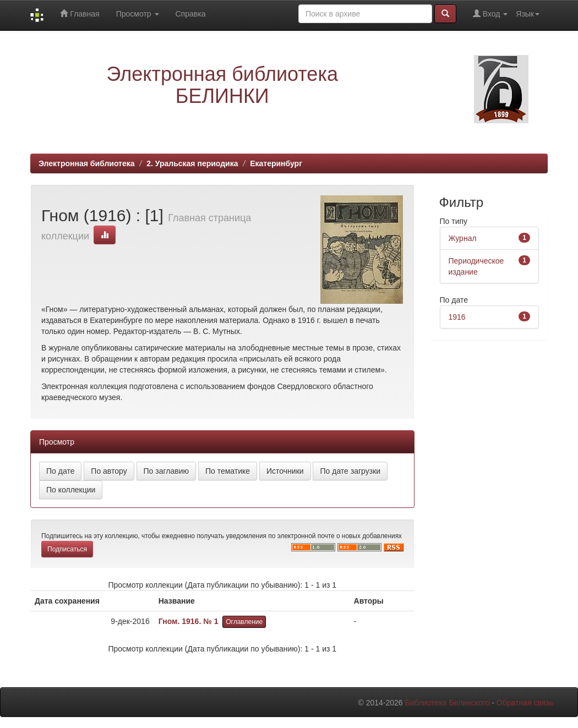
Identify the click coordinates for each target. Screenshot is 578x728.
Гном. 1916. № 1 (189, 621)
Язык (528, 14)
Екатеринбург (276, 163)
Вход (490, 13)
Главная (80, 13)
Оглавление (244, 622)
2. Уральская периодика (192, 163)
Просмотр (138, 14)
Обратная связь (525, 703)
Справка (191, 14)
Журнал (463, 238)
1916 (457, 317)
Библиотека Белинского (447, 703)
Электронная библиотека (87, 163)
